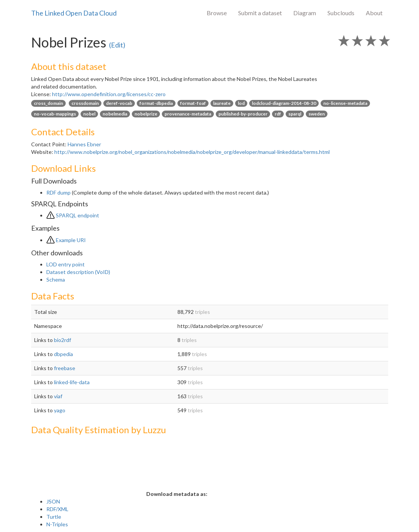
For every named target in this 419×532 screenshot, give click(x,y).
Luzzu (154, 430)
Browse (217, 13)
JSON (53, 501)
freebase (65, 368)
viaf (58, 396)
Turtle (54, 517)
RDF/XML (57, 509)
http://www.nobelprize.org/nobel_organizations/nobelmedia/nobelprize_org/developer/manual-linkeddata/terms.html (192, 152)
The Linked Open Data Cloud (74, 13)
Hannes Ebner (84, 144)
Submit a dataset (260, 13)
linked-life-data (72, 382)
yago (60, 410)
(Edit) (117, 45)
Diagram (305, 13)
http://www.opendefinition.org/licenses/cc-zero (109, 94)
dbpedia (63, 354)
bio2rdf (62, 340)
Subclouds (341, 13)
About (374, 13)
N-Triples (57, 524)
